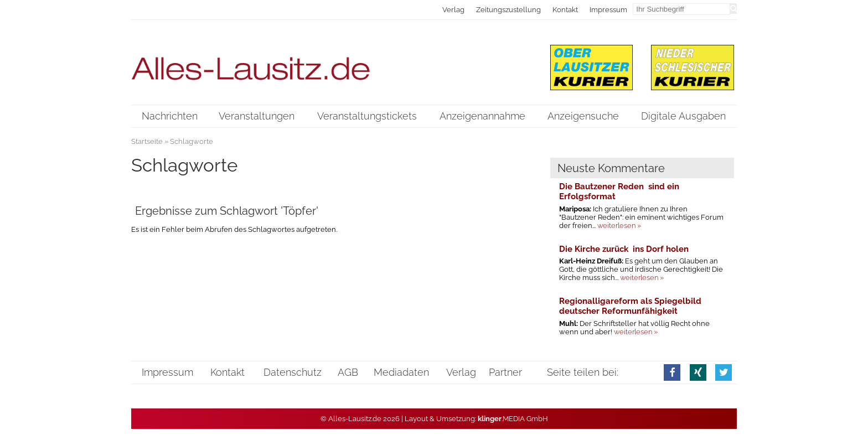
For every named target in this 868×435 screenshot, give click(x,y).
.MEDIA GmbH (513, 419)
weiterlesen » (619, 226)
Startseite (147, 141)
